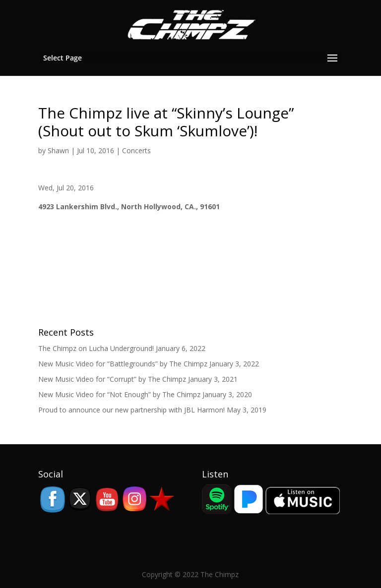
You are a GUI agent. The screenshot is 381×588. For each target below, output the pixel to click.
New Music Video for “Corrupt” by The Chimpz (112, 379)
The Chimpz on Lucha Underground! (96, 348)
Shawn (58, 150)
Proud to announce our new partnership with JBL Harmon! (131, 410)
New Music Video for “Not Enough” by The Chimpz (119, 394)
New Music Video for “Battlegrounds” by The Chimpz (123, 364)
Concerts (136, 150)
